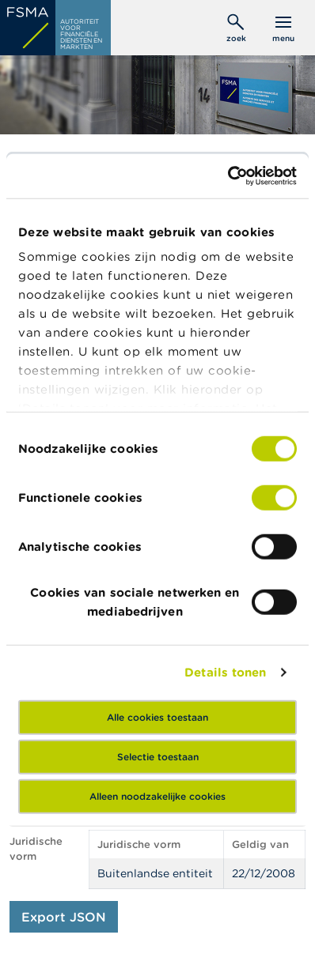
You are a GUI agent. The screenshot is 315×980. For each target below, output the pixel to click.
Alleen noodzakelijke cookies (157, 795)
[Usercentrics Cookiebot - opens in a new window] (228, 176)
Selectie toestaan (158, 756)
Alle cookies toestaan (157, 716)
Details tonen (225, 672)
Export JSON (64, 917)
